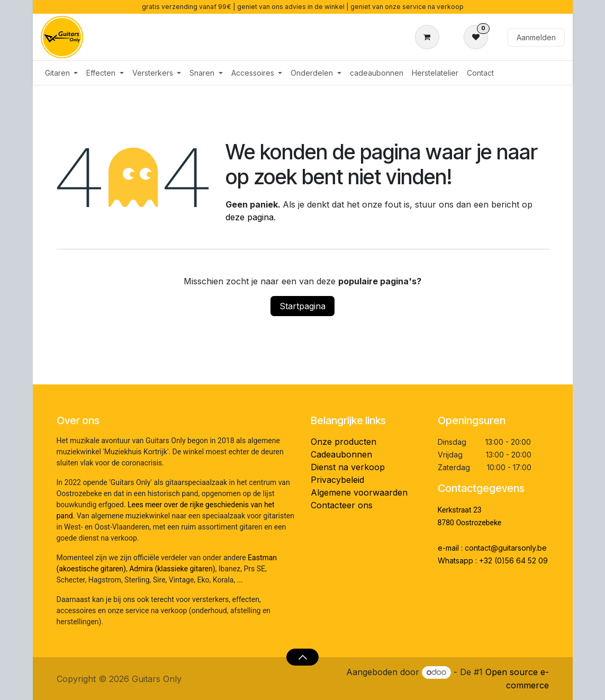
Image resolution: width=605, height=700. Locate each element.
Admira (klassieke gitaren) (172, 569)
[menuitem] (62, 73)
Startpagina (302, 306)
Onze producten (344, 442)
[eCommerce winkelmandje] (429, 37)
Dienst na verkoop (348, 467)
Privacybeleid (337, 480)
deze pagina (250, 217)
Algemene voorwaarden (359, 492)
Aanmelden (536, 37)
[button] (302, 657)
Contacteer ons (342, 505)
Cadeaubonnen (341, 454)
